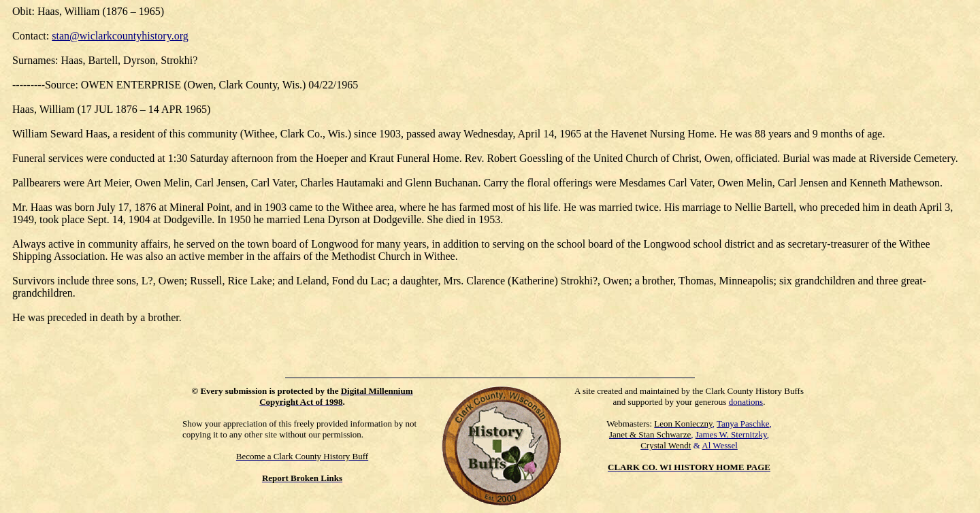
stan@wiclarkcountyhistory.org (120, 36)
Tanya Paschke (743, 424)
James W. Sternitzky (731, 434)
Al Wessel (720, 445)
